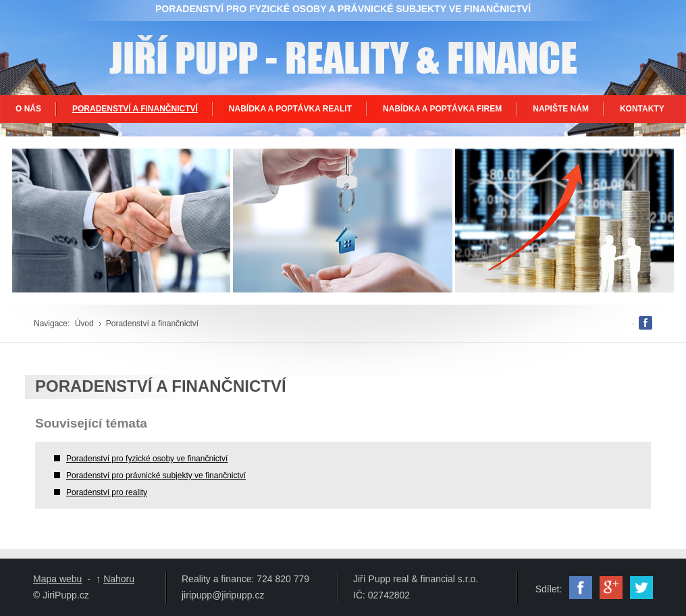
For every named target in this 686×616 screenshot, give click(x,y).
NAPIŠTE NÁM (561, 109)
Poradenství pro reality (107, 492)
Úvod (84, 324)
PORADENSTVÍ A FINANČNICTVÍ (135, 109)
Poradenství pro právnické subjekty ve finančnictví (156, 476)
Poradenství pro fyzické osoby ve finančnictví (147, 459)
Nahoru (119, 579)
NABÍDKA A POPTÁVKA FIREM (442, 109)
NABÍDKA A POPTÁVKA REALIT (290, 109)
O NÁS (28, 109)
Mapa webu (57, 579)
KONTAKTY (642, 109)
